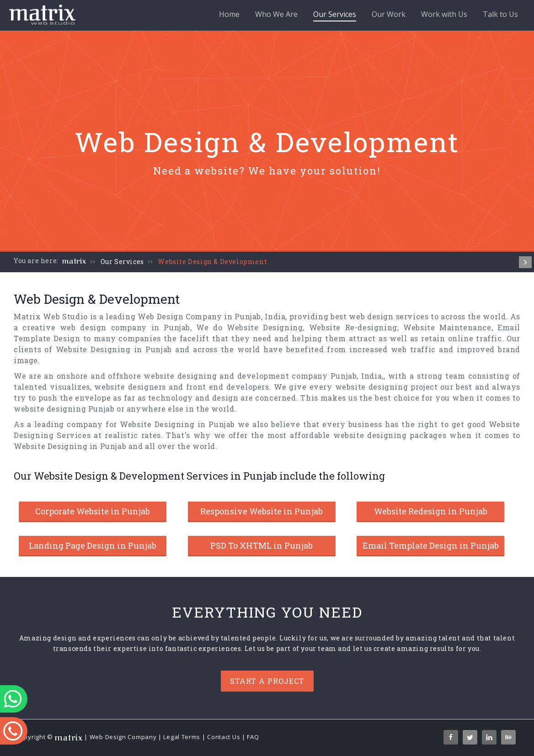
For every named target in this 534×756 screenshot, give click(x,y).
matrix (74, 261)
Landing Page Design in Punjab (93, 545)
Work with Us (444, 14)
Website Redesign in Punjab (431, 511)
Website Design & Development (212, 262)
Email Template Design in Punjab (431, 545)
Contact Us (224, 737)
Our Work (389, 14)
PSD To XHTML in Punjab (262, 545)
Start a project (267, 681)
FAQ (253, 737)
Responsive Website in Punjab (262, 511)
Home (229, 14)
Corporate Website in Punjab (93, 511)
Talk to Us (500, 14)
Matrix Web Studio (51, 316)
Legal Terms (182, 737)
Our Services (335, 15)
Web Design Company (123, 737)
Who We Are (276, 14)
